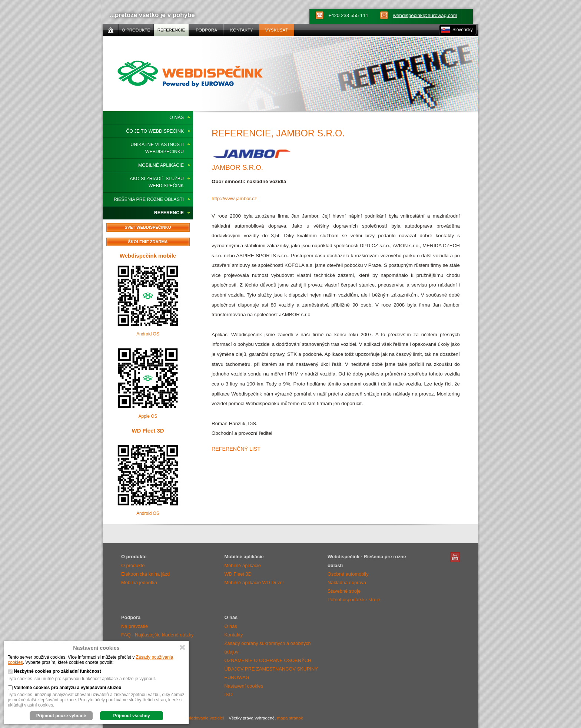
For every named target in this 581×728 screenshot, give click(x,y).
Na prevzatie (135, 626)
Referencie (169, 213)
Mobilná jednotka (139, 583)
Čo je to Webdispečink (155, 131)
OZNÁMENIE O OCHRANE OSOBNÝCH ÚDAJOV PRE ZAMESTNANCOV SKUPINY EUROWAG (271, 669)
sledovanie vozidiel (206, 718)
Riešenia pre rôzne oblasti (149, 199)
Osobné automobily (348, 574)
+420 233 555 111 (348, 15)
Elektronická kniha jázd (145, 574)
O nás (177, 118)
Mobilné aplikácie (161, 165)
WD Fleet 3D (148, 431)
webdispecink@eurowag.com (425, 15)
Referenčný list (236, 449)
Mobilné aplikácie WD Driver (254, 583)
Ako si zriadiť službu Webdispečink (157, 182)
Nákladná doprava (347, 583)
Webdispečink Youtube (455, 557)
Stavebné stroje (344, 591)
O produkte (133, 565)
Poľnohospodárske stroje (354, 600)
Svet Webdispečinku (148, 227)
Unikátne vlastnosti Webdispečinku (157, 148)
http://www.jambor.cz (234, 198)
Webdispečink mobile (148, 256)
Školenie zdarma (148, 242)
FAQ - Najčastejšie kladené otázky (157, 635)
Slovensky (463, 30)
